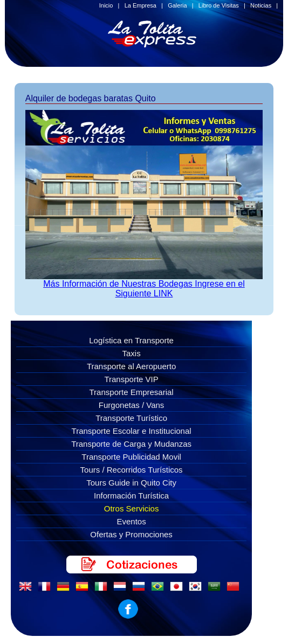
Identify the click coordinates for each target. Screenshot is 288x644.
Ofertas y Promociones (131, 534)
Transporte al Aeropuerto (131, 366)
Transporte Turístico (131, 418)
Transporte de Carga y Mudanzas (131, 444)
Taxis (132, 353)
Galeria (177, 5)
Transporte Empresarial (132, 392)
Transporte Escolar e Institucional (132, 431)
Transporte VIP (131, 379)
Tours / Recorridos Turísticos (132, 470)
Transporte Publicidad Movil (131, 457)
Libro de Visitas (219, 5)
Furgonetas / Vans (131, 405)
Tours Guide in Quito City (131, 483)
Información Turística (131, 496)
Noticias (261, 5)
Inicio (106, 5)
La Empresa (140, 5)
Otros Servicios (132, 508)
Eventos (131, 521)
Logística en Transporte (131, 340)
